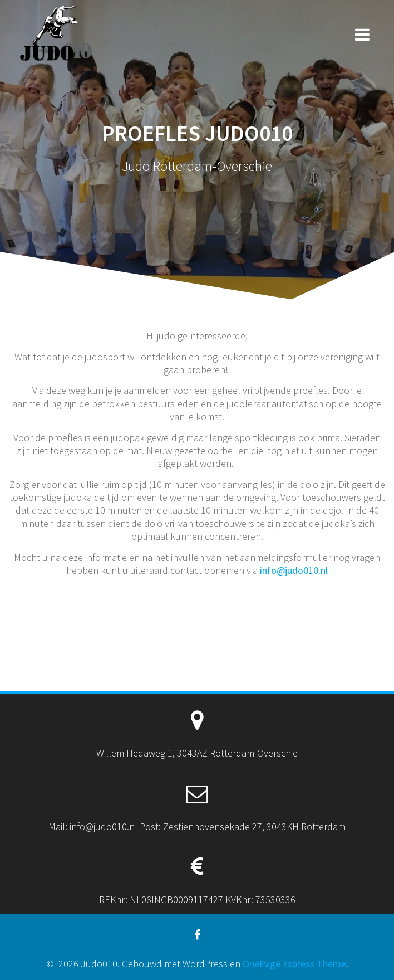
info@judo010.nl (294, 570)
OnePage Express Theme (294, 964)
